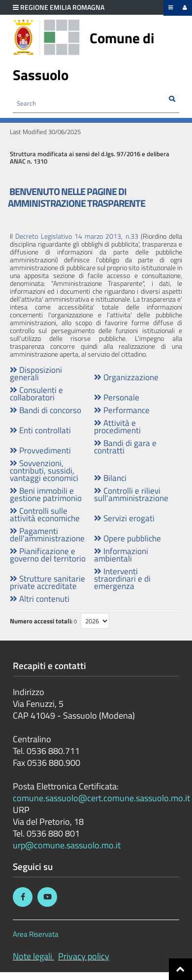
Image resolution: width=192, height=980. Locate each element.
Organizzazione (126, 377)
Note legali (32, 956)
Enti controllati (40, 430)
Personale (117, 397)
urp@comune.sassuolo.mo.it (67, 845)
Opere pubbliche (128, 538)
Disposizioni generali (36, 373)
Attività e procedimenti (117, 426)
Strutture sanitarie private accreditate (48, 582)
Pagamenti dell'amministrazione (47, 534)
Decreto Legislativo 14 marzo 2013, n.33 (77, 236)
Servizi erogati (124, 518)
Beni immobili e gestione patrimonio (46, 494)
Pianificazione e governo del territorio (48, 555)
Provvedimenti (40, 450)
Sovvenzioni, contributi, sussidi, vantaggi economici (44, 470)
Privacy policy (84, 956)
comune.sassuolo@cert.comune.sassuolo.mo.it (102, 798)
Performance (122, 410)
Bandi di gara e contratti (125, 447)
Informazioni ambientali (121, 555)
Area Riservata (36, 934)
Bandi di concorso (46, 410)
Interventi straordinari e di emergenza (122, 578)
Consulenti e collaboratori (36, 393)
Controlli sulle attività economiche (45, 514)
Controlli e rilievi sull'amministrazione (131, 494)
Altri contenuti (40, 599)
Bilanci (110, 478)
